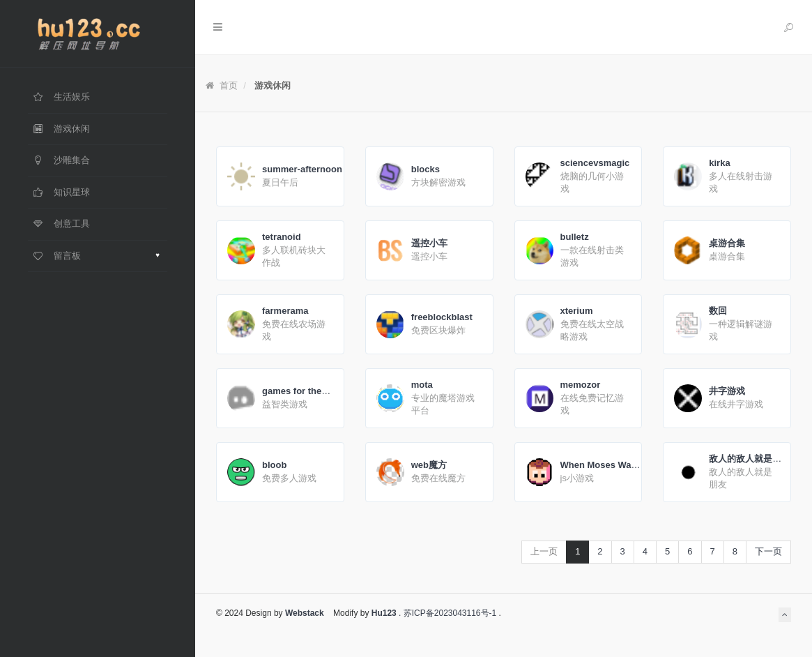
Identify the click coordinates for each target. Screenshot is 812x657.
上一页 (544, 551)
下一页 (768, 551)
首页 (222, 85)
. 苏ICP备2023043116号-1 (446, 613)
